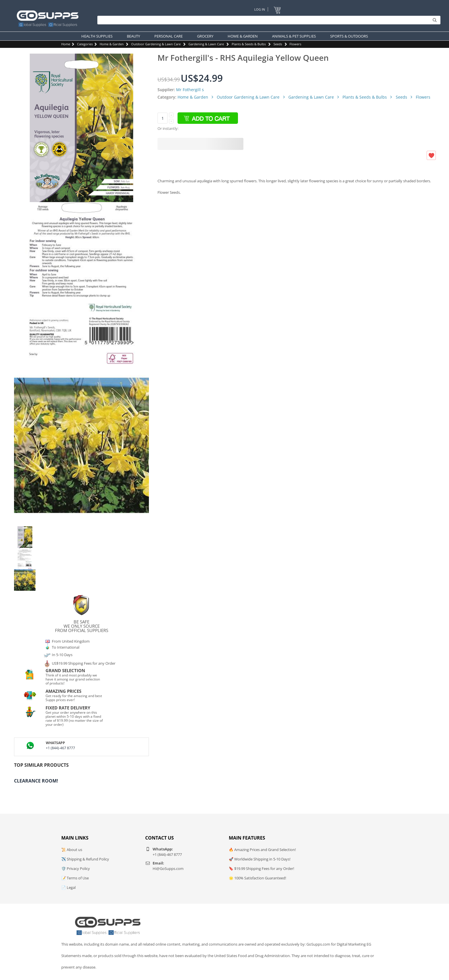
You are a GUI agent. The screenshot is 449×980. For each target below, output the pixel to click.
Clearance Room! (36, 781)
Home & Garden (112, 44)
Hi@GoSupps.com (168, 868)
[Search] (267, 20)
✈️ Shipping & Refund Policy (85, 859)
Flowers (295, 44)
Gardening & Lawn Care (206, 44)
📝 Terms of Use (75, 878)
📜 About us (72, 850)
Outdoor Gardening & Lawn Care (156, 44)
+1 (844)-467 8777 (60, 748)
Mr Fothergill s (190, 90)
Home (66, 44)
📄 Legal (68, 887)
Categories (85, 44)
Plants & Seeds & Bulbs (249, 44)
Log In (260, 9)
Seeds (278, 44)
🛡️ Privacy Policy (76, 868)
